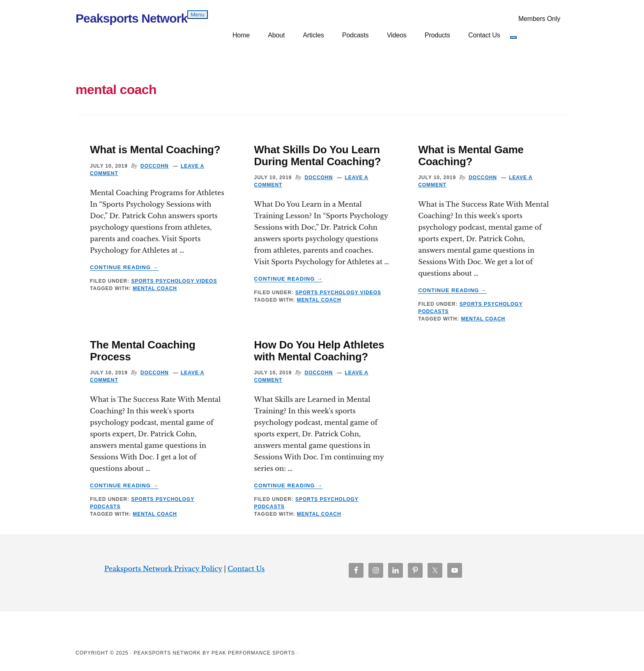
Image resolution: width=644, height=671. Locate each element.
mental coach (155, 288)
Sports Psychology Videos (174, 281)
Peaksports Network (131, 18)
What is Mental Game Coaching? (471, 156)
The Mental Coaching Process (143, 351)
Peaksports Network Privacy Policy (163, 569)
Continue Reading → (124, 267)
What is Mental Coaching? (155, 150)
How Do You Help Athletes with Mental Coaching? (319, 351)
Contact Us (246, 569)
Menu (197, 15)
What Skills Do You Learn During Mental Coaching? (318, 156)
